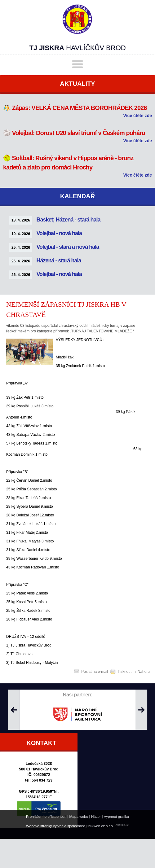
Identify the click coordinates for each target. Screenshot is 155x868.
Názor (96, 816)
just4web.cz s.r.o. (100, 826)
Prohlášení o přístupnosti (46, 816)
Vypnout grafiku (116, 816)
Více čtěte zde (137, 116)
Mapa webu (79, 816)
